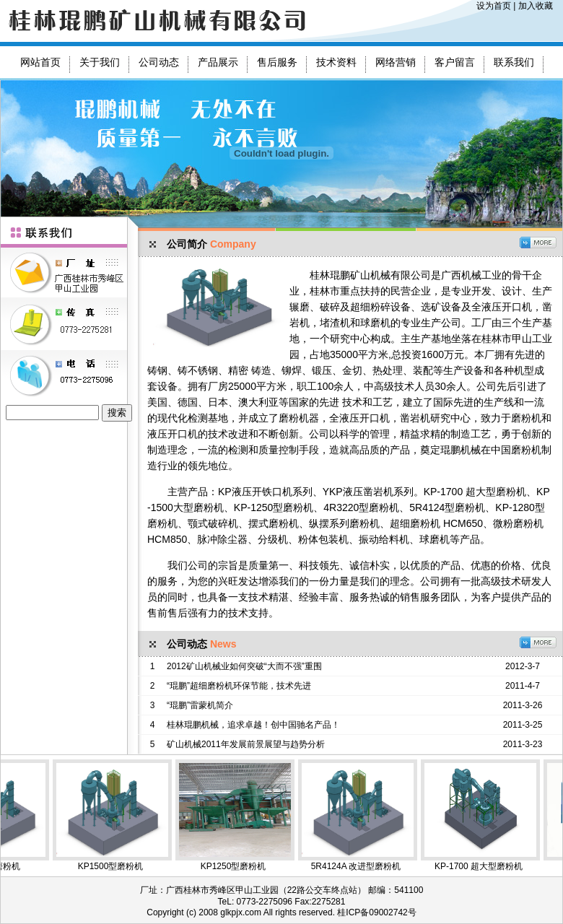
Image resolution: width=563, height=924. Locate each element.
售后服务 (277, 62)
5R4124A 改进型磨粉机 (365, 815)
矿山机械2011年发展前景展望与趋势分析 (246, 744)
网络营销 (396, 62)
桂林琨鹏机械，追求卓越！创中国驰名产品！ (253, 725)
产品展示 (218, 62)
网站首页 (40, 62)
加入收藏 (536, 6)
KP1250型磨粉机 (242, 815)
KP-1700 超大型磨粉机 (488, 815)
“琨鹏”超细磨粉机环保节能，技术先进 (239, 686)
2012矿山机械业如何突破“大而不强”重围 (244, 666)
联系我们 (514, 62)
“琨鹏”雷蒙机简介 (200, 705)
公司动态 (159, 62)
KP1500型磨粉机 (119, 815)
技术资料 (336, 62)
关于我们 (100, 62)
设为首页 (494, 6)
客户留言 (455, 62)
